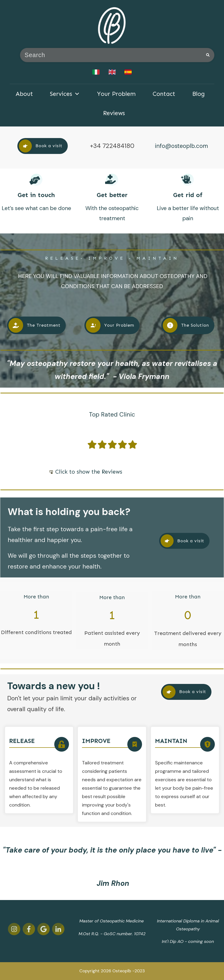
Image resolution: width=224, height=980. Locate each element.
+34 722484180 (112, 146)
